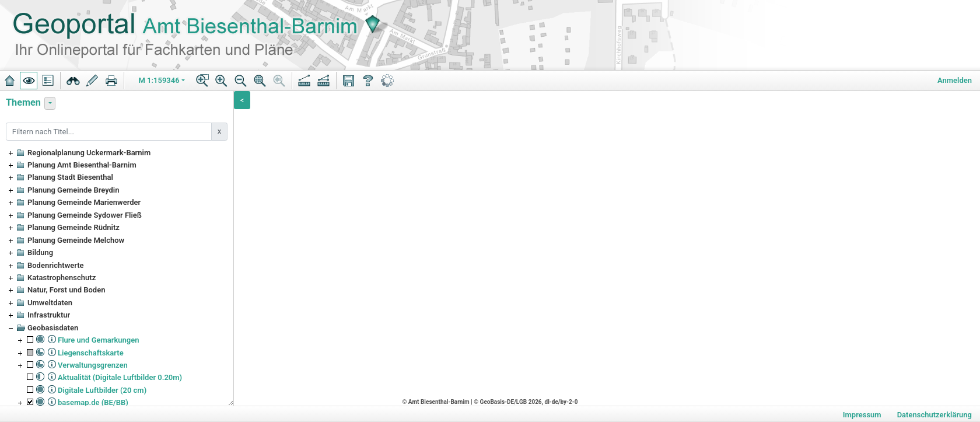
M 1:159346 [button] (159, 80)
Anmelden (955, 80)
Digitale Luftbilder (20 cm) (102, 390)
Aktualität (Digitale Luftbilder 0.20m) (120, 377)
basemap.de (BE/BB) (93, 402)
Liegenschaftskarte (91, 353)
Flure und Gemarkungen (98, 340)
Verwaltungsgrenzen (93, 365)
